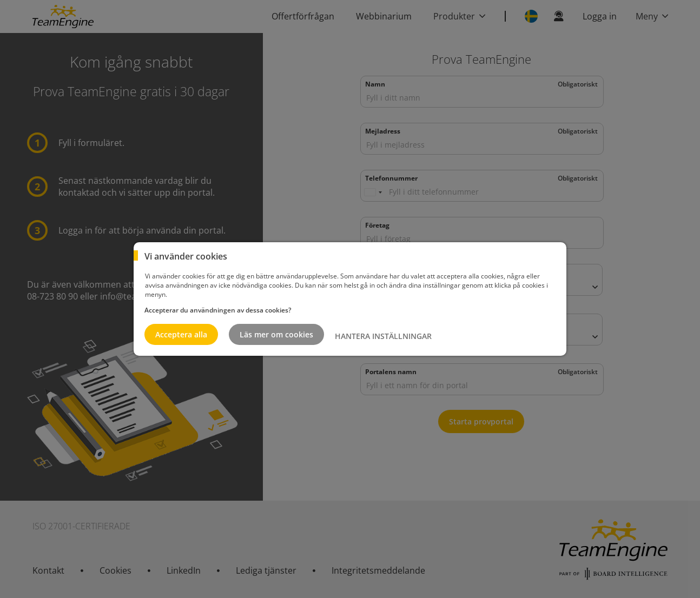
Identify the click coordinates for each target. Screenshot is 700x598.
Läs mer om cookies (276, 334)
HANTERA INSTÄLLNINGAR (383, 336)
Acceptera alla (181, 334)
